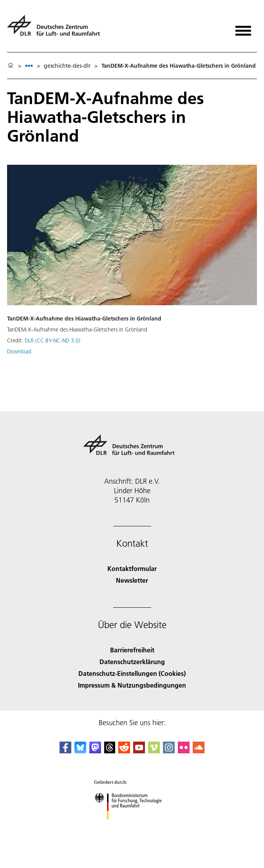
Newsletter (132, 580)
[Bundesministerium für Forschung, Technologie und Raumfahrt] (132, 826)
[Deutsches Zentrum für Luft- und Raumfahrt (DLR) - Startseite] (57, 29)
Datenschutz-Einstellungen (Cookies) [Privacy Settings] (132, 673)
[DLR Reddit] (124, 751)
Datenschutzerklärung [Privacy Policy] (132, 662)
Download (19, 351)
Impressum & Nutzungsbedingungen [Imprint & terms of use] (132, 685)
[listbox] (29, 66)
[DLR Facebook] (65, 751)
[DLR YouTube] (139, 751)
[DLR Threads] (110, 751)
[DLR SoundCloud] (199, 751)
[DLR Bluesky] (80, 751)
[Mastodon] (95, 751)
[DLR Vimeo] (154, 751)
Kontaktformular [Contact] (132, 568)
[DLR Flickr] (184, 751)
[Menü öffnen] (243, 28)
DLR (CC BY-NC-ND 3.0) (52, 340)
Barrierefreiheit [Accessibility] (132, 650)
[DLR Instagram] (169, 751)
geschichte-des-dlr (67, 66)
